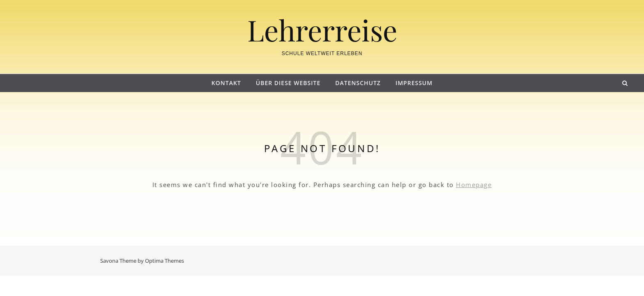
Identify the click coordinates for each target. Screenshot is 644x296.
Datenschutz (358, 83)
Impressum (414, 83)
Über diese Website (288, 83)
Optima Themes (164, 261)
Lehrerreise (322, 30)
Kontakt (226, 83)
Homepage (474, 185)
